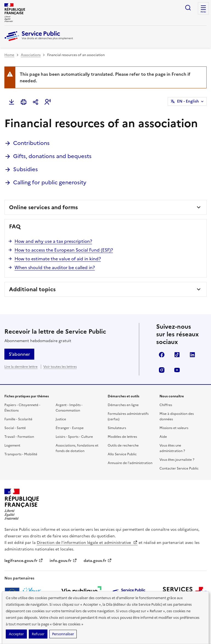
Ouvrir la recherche (188, 8)
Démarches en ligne (123, 405)
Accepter (16, 634)
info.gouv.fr (63, 561)
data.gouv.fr (98, 561)
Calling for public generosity (50, 182)
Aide (163, 437)
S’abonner (19, 354)
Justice (61, 419)
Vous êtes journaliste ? (177, 460)
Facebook (162, 355)
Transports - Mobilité (21, 454)
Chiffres (166, 405)
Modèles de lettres (122, 437)
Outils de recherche (123, 445)
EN (188, 101)
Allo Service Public (122, 454)
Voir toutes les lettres (60, 367)
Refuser (38, 634)
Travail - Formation (19, 437)
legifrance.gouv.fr (24, 561)
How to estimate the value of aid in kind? (58, 259)
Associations (31, 55)
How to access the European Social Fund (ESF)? (64, 250)
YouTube (177, 370)
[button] (48, 102)
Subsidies (25, 169)
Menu (203, 12)
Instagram (162, 370)
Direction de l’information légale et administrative (87, 543)
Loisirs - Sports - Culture (74, 437)
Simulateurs (117, 428)
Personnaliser (63, 634)
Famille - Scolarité (18, 419)
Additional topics (32, 289)
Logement (12, 445)
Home (9, 55)
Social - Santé (15, 428)
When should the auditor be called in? (55, 267)
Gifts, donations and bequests (52, 156)
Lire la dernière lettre (21, 367)
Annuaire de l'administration (130, 463)
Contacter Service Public (179, 468)
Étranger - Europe (70, 428)
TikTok (177, 355)
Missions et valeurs (174, 428)
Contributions (31, 143)
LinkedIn (192, 355)
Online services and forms (43, 207)
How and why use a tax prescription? (53, 241)
